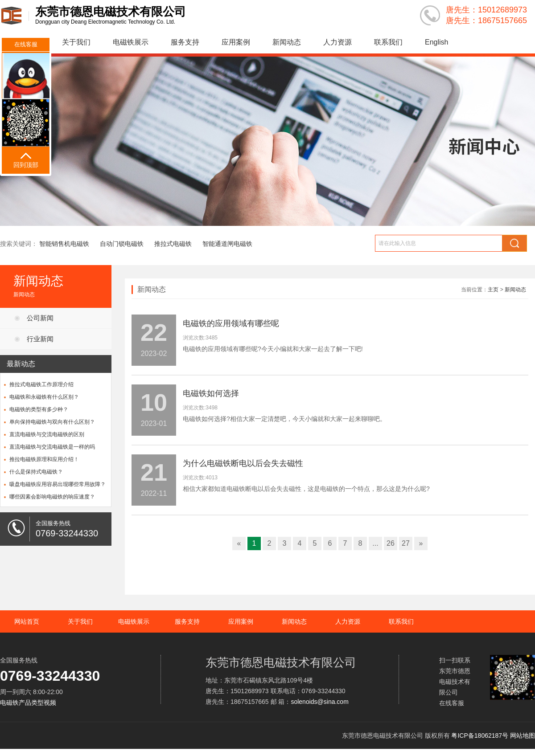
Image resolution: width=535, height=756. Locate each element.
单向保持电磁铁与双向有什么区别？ (52, 422)
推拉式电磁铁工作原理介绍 (41, 384)
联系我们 (388, 42)
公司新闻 (40, 318)
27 (406, 543)
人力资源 (337, 42)
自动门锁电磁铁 (122, 244)
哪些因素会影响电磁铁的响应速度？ (52, 497)
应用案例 (236, 42)
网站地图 (523, 736)
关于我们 (76, 42)
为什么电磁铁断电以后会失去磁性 (243, 463)
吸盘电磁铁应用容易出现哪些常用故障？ (58, 484)
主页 (493, 290)
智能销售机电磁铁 (64, 244)
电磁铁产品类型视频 (28, 703)
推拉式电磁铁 (173, 244)
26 (391, 543)
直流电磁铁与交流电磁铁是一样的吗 (52, 447)
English (436, 42)
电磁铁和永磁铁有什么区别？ (44, 397)
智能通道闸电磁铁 (227, 244)
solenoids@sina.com (319, 702)
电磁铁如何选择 (211, 393)
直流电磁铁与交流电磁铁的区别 (47, 434)
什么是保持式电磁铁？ (36, 472)
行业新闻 (40, 339)
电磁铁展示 (131, 42)
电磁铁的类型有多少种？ (39, 409)
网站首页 (27, 621)
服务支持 (185, 42)
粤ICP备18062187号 (480, 736)
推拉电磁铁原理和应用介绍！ (44, 459)
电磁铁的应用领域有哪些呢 (231, 323)
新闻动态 (287, 42)
